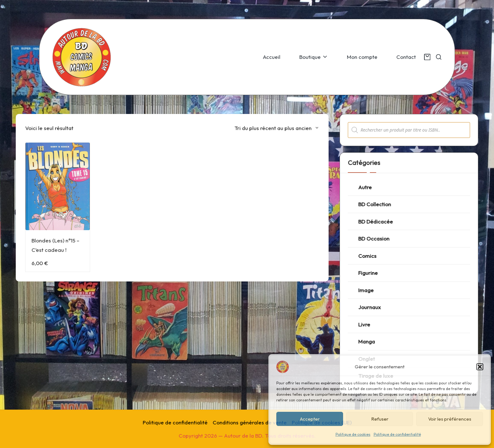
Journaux (370, 307)
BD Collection (375, 204)
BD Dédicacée (376, 221)
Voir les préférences (450, 419)
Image (366, 290)
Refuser (380, 419)
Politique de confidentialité (397, 434)
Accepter (310, 419)
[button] (480, 367)
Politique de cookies (353, 434)
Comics (367, 256)
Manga (367, 341)
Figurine (368, 273)
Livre (364, 324)
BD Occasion (374, 238)
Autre (365, 187)
